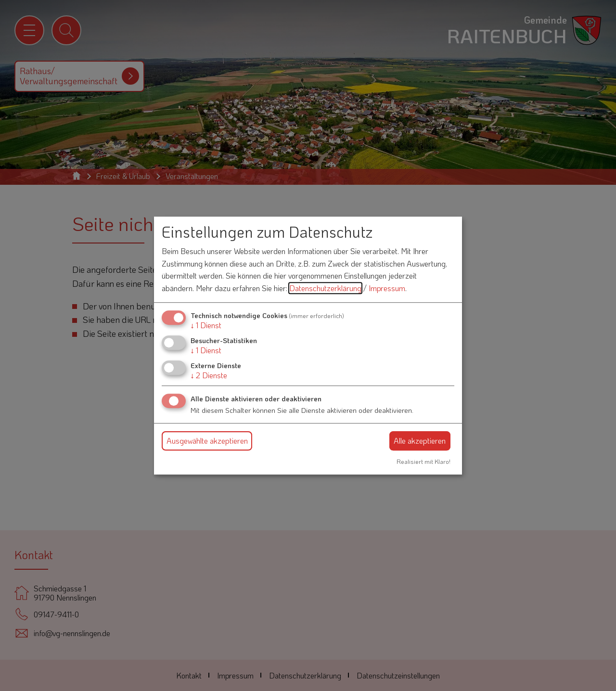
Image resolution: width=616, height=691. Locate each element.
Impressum (387, 288)
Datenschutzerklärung (325, 288)
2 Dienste (209, 375)
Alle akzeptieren (420, 441)
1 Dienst (206, 325)
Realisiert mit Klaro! (423, 461)
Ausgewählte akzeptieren (207, 441)
